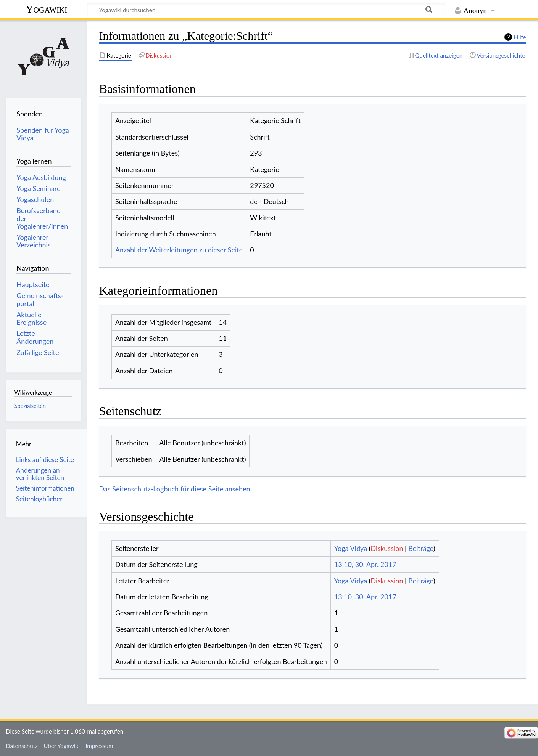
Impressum (99, 746)
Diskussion (387, 548)
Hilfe (520, 37)
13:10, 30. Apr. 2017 (365, 564)
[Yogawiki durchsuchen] (266, 10)
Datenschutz (22, 746)
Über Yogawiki (62, 746)
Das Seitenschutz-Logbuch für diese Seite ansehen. (175, 489)
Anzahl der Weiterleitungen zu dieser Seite (179, 250)
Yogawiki (46, 9)
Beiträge (421, 548)
